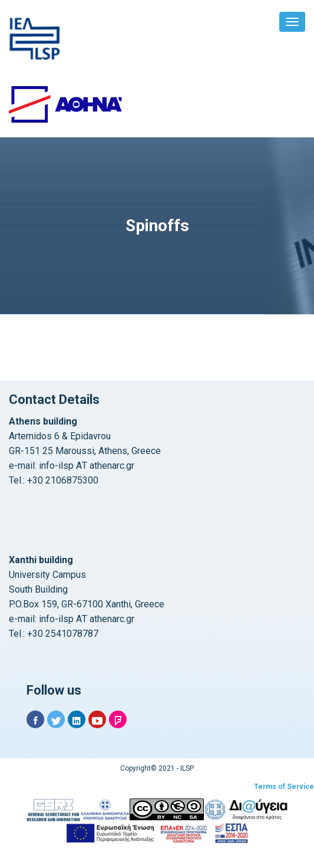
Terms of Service (284, 787)
